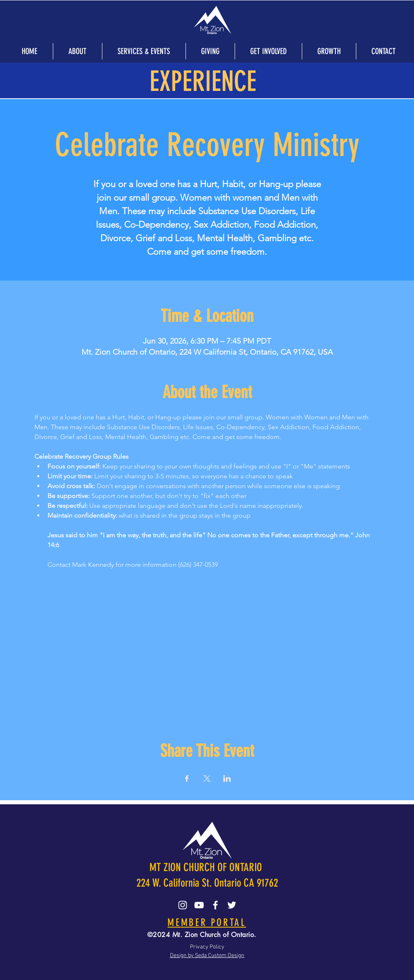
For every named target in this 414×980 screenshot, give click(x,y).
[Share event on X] (207, 779)
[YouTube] (199, 905)
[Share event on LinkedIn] (227, 779)
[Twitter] (232, 905)
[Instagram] (183, 905)
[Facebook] (215, 905)
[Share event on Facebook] (187, 779)
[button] (77, 51)
